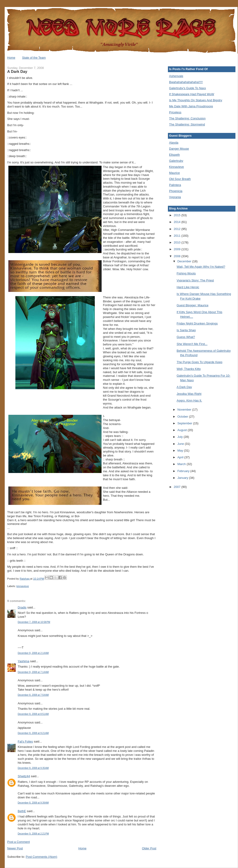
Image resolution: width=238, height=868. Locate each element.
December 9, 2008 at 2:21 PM (33, 834)
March (182, 464)
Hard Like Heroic (188, 287)
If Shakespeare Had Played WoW (192, 94)
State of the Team (34, 58)
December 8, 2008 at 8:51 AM (33, 714)
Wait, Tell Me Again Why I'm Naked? (201, 267)
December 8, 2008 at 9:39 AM (33, 803)
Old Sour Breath (180, 179)
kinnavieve (23, 586)
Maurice (174, 173)
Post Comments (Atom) (42, 857)
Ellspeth (174, 155)
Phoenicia (176, 191)
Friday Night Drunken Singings (197, 323)
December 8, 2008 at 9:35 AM (33, 768)
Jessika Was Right (189, 394)
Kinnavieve (177, 167)
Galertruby (176, 161)
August (183, 430)
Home (11, 58)
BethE (22, 811)
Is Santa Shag (186, 330)
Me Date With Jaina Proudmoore (191, 106)
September (185, 423)
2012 (178, 229)
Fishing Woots (186, 273)
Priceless (175, 112)
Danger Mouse (179, 149)
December (185, 261)
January (183, 478)
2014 (178, 222)
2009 (178, 249)
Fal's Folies (25, 741)
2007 (178, 487)
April (181, 457)
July (181, 437)
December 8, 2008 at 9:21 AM (33, 733)
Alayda (174, 143)
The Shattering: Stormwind (187, 124)
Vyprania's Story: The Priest (195, 280)
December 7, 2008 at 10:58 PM (34, 622)
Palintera (175, 185)
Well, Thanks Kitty (189, 369)
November (185, 410)
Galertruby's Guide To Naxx (187, 88)
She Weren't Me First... (192, 344)
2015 (178, 215)
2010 (178, 242)
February (184, 471)
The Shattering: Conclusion (187, 118)
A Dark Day (184, 387)
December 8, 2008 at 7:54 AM (33, 695)
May (181, 451)
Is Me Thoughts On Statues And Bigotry (196, 100)
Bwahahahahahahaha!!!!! (186, 82)
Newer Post (15, 848)
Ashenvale (176, 76)
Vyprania (175, 197)
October (183, 417)
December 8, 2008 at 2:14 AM (33, 653)
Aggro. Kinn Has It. (189, 400)
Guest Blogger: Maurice (192, 305)
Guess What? (186, 337)
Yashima (24, 661)
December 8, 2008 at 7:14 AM (33, 672)
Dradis (22, 607)
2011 (178, 236)
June (181, 444)
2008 (178, 256)
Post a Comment (19, 842)
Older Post (149, 848)
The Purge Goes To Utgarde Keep (199, 362)
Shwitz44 (24, 776)
